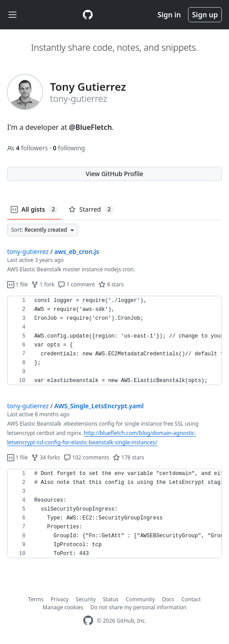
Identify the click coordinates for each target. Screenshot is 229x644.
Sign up (205, 15)
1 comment (76, 284)
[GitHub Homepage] (88, 621)
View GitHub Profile (114, 174)
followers (28, 148)
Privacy (60, 599)
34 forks (45, 457)
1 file (17, 284)
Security (86, 599)
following (69, 148)
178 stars (128, 457)
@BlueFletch (90, 127)
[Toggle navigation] (12, 15)
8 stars (111, 284)
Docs (168, 599)
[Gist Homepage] (88, 15)
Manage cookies (63, 607)
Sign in (169, 15)
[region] (114, 341)
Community (140, 599)
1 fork (43, 284)
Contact (191, 599)
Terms (36, 599)
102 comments (87, 457)
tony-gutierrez (28, 252)
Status (111, 599)
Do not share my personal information (139, 607)
